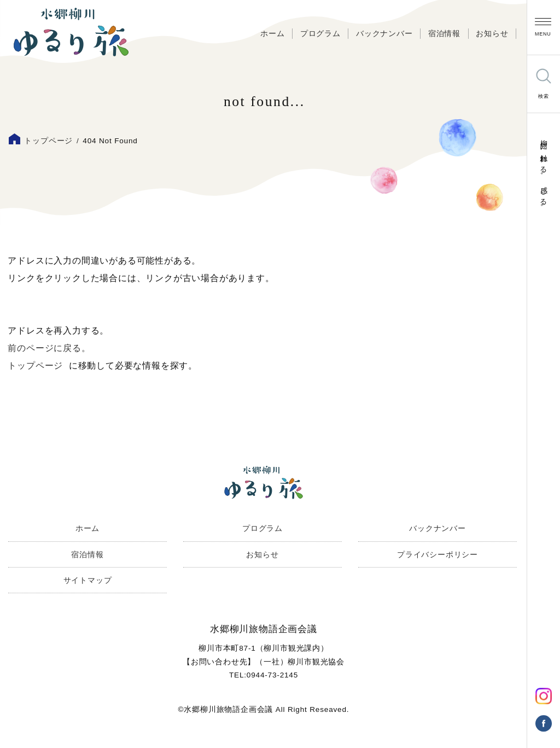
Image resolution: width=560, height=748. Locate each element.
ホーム (272, 34)
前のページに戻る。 (49, 348)
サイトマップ (88, 580)
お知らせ (492, 34)
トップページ (48, 141)
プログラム (320, 34)
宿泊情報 (444, 34)
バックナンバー (384, 34)
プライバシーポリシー (437, 555)
